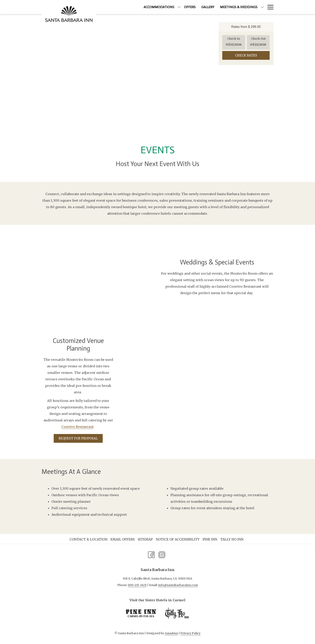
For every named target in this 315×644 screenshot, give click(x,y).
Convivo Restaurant (77, 427)
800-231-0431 (137, 585)
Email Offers (123, 539)
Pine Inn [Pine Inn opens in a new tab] (210, 539)
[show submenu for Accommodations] (162, 7)
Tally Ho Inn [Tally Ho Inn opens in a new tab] (232, 539)
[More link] (269, 7)
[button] (234, 42)
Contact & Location (88, 539)
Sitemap (145, 539)
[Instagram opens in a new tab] (162, 554)
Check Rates (246, 55)
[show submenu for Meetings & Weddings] (245, 7)
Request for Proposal (78, 438)
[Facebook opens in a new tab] (151, 554)
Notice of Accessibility (178, 539)
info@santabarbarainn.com (178, 585)
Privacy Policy (190, 633)
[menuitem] (142, 7)
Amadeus (171, 633)
